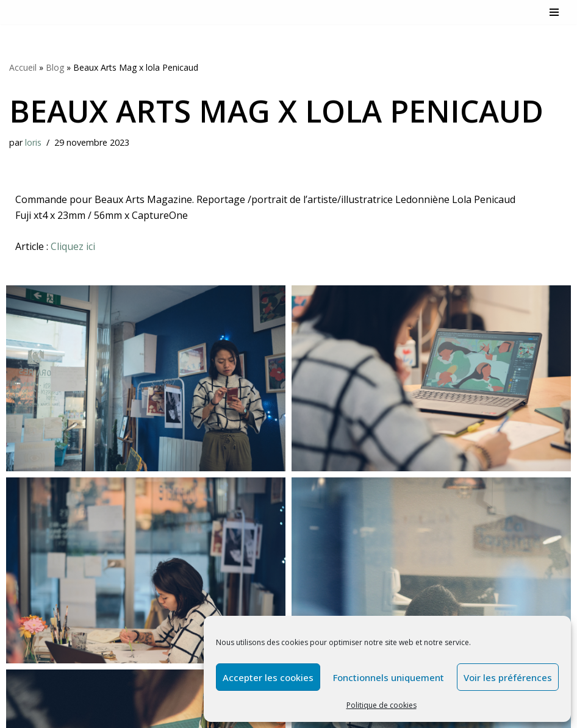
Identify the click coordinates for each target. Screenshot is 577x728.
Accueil (23, 67)
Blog (55, 67)
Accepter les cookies (268, 677)
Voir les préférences (508, 677)
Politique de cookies (382, 705)
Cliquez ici (74, 246)
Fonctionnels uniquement (389, 677)
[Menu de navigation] (554, 12)
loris (33, 142)
